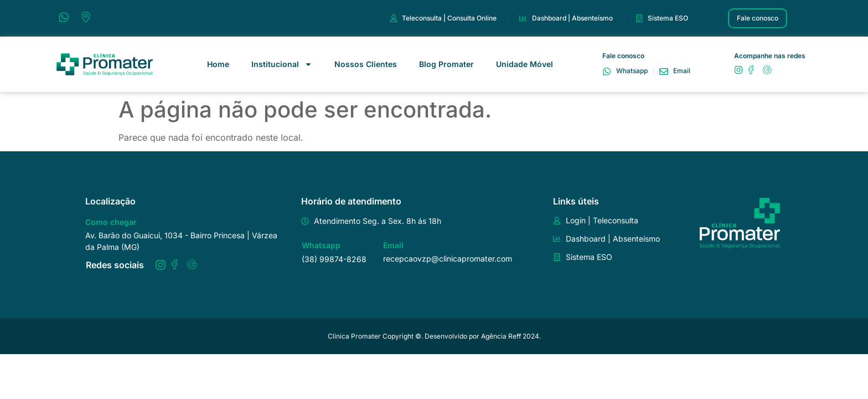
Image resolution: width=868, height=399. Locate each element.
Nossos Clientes (366, 64)
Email (393, 245)
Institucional (282, 64)
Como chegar (111, 222)
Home (218, 64)
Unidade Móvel (525, 64)
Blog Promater (446, 64)
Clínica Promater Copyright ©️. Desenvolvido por (404, 336)
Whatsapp (321, 245)
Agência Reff (501, 336)
